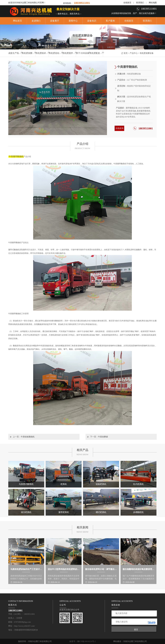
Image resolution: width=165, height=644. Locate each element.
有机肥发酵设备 (147, 53)
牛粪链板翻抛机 (28, 437)
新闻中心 (73, 21)
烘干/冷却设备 (83, 53)
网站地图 (153, 3)
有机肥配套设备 (96, 53)
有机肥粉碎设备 (42, 53)
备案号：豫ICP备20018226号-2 (83, 641)
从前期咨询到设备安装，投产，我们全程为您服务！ (134, 13)
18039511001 (146, 128)
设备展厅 (55, 21)
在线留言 (127, 3)
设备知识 (92, 21)
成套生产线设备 (15, 53)
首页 (126, 53)
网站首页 (17, 21)
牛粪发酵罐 (103, 437)
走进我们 (36, 21)
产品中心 (134, 53)
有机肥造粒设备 (56, 53)
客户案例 (110, 21)
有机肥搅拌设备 (69, 53)
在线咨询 (119, 128)
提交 (136, 629)
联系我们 (140, 3)
